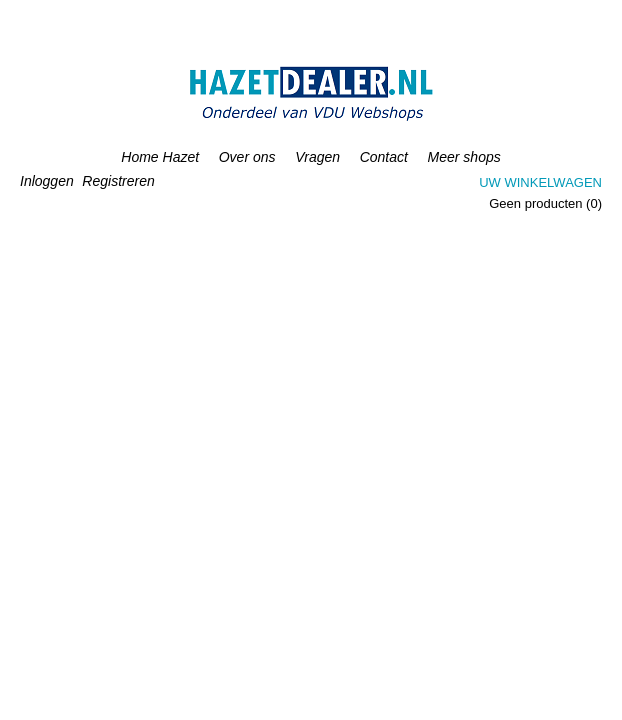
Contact (384, 157)
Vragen (317, 157)
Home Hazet (160, 157)
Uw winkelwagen (540, 182)
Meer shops (464, 157)
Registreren (118, 181)
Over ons (247, 157)
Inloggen (47, 181)
